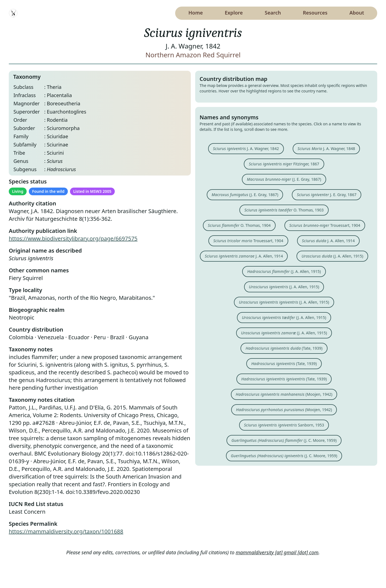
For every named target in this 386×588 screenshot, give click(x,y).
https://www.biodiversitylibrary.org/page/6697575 (73, 238)
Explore (234, 13)
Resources (315, 13)
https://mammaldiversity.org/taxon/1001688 (66, 531)
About (357, 13)
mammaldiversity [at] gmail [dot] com (277, 552)
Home (196, 13)
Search (273, 13)
